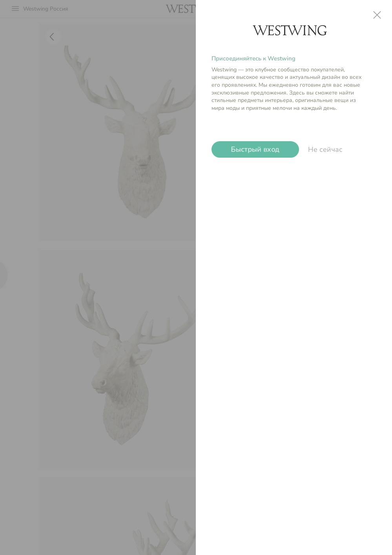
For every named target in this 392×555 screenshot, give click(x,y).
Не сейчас (325, 149)
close (377, 15)
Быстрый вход (255, 149)
